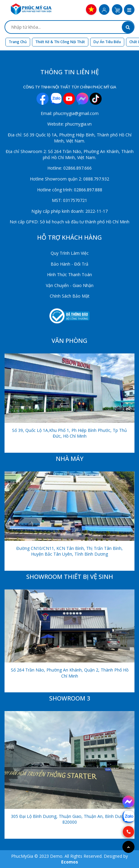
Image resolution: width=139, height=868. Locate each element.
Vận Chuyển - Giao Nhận (70, 285)
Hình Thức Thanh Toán (69, 274)
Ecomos (70, 862)
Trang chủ (18, 42)
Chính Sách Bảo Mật (70, 296)
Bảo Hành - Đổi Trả (69, 264)
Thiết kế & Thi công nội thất (60, 42)
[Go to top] (128, 847)
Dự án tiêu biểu (107, 42)
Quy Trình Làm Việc (70, 253)
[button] (129, 10)
